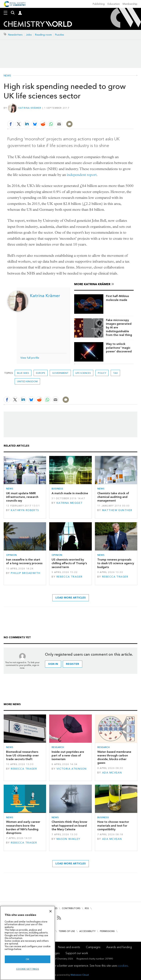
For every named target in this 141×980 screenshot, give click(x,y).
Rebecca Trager (70, 577)
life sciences (83, 373)
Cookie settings (28, 969)
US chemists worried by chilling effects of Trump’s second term (69, 563)
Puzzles (60, 35)
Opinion (11, 555)
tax (115, 373)
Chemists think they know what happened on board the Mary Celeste (69, 826)
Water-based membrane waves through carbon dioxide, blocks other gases (114, 757)
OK (28, 959)
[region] (28, 943)
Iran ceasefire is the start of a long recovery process (24, 561)
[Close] (50, 911)
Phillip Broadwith (26, 573)
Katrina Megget (70, 503)
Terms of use (67, 931)
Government (60, 373)
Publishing (99, 4)
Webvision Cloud (80, 975)
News (7, 76)
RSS (87, 908)
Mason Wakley (68, 839)
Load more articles (71, 598)
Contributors (71, 908)
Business (57, 489)
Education (114, 4)
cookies (123, 966)
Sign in (53, 664)
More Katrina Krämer (92, 284)
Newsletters (15, 35)
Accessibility (87, 931)
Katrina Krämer (30, 108)
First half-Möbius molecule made (117, 298)
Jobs (29, 35)
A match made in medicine (70, 493)
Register (73, 664)
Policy (102, 373)
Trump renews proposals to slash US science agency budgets (116, 563)
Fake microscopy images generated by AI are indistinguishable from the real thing (119, 327)
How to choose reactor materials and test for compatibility (113, 826)
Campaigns (93, 947)
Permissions (107, 931)
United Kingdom (27, 381)
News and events (69, 947)
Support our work (77, 953)
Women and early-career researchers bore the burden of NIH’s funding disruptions (23, 827)
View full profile (30, 358)
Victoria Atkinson (72, 769)
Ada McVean (112, 773)
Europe (41, 373)
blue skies (23, 373)
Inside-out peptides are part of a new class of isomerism (68, 756)
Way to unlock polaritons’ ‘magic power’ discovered (119, 348)
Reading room (43, 35)
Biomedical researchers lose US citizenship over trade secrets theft (22, 756)
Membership (130, 4)
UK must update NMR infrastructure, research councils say (22, 497)
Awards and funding (119, 947)
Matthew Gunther (117, 510)
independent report (82, 175)
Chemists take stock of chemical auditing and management (113, 497)
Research (58, 747)
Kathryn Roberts (25, 510)
